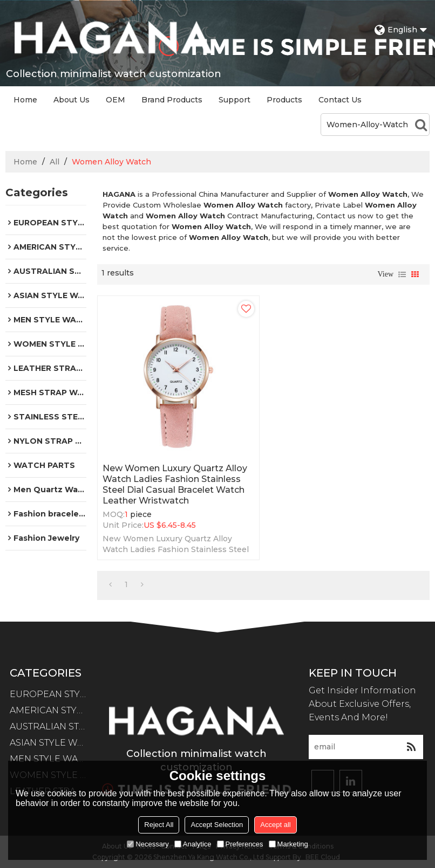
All (55, 162)
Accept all (275, 825)
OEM (115, 100)
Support (235, 100)
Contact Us (340, 100)
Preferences (240, 844)
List (402, 274)
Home (25, 100)
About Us (72, 100)
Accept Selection (217, 825)
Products (284, 100)
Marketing (288, 844)
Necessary (148, 844)
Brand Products (172, 100)
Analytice (193, 844)
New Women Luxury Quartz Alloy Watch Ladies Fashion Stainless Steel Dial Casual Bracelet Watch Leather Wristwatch (175, 484)
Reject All (159, 825)
